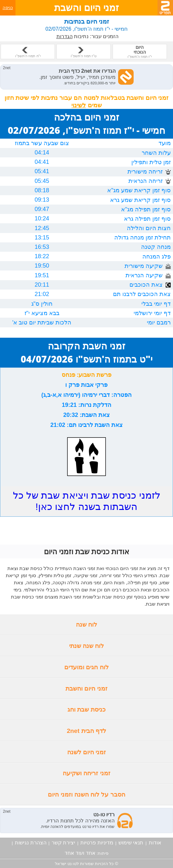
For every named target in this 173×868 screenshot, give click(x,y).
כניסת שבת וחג (86, 709)
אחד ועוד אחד (80, 853)
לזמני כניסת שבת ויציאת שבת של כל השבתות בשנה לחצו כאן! (87, 501)
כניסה (8, 8)
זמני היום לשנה (87, 752)
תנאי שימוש (131, 843)
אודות (155, 843)
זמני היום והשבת (86, 688)
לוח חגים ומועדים (86, 667)
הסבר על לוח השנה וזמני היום (86, 794)
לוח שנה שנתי (87, 646)
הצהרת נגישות (31, 843)
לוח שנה (86, 625)
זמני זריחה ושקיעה (86, 773)
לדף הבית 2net (86, 731)
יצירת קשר (63, 843)
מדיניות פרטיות (97, 843)
